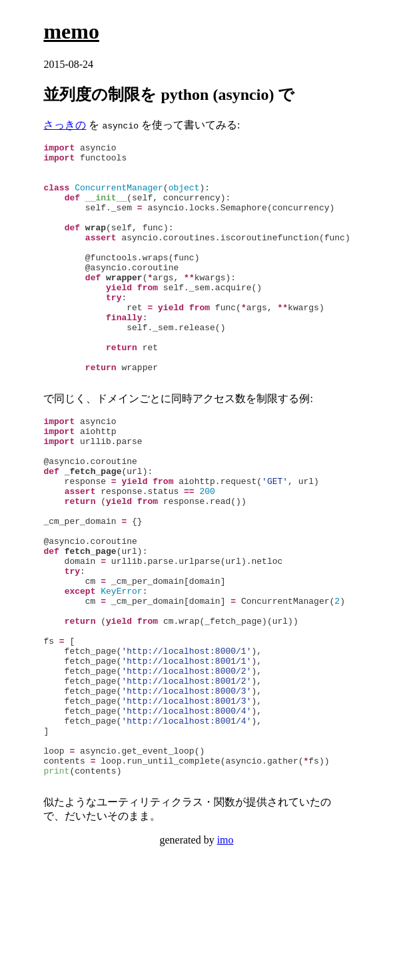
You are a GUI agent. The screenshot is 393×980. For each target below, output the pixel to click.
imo (225, 958)
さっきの (65, 125)
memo (71, 31)
